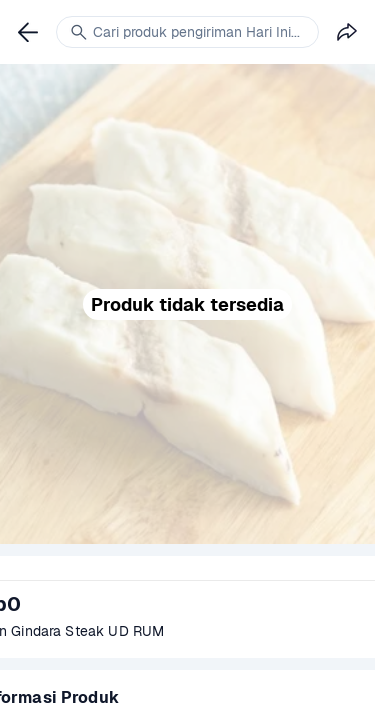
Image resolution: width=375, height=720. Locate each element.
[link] (28, 32)
